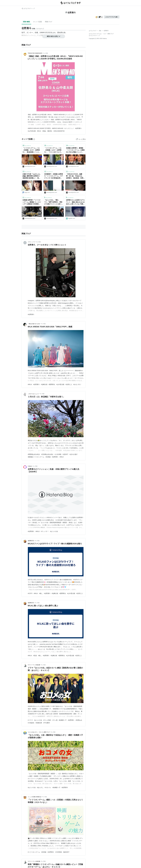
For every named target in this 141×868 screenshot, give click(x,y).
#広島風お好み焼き (47, 454)
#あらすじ (40, 787)
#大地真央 (31, 723)
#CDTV (30, 593)
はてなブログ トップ (28, 8)
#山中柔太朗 (32, 131)
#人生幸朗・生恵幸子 (61, 454)
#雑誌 (44, 131)
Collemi (30, 466)
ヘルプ (105, 34)
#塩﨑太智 (44, 384)
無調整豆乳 (31, 541)
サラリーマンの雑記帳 (34, 665)
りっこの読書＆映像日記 (35, 797)
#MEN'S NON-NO (58, 128)
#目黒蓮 (48, 457)
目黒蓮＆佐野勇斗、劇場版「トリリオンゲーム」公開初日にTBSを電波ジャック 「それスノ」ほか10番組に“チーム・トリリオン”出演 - (75, 150)
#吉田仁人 (69, 384)
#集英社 (50, 131)
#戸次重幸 (46, 723)
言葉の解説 (26, 22)
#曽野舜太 (52, 384)
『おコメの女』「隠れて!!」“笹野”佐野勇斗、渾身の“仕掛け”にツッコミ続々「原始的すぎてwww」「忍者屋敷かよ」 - (53, 202)
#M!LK (39, 131)
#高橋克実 (39, 723)
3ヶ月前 (46, 53)
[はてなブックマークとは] (34, 139)
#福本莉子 (66, 852)
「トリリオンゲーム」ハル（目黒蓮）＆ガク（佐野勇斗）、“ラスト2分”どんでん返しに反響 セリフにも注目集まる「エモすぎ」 (53, 150)
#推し (41, 593)
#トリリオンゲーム (34, 852)
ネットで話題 (38, 22)
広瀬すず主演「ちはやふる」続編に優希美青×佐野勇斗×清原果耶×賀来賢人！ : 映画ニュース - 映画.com (32, 176)
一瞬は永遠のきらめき (34, 324)
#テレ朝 (55, 720)
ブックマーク (27, 145)
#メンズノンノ (69, 128)
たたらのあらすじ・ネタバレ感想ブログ (39, 732)
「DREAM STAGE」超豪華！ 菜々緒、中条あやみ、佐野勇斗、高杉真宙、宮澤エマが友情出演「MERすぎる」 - (75, 176)
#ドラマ (30, 720)
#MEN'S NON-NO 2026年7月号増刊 (39, 128)
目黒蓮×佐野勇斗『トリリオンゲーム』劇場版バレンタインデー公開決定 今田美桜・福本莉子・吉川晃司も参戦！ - (32, 202)
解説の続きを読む (54, 36)
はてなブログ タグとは (95, 34)
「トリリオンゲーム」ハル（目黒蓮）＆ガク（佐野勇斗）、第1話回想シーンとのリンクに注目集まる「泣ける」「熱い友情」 (32, 150)
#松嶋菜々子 (63, 720)
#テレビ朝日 (47, 720)
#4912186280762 (59, 131)
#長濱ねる (79, 720)
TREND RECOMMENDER (35, 53)
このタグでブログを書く (112, 17)
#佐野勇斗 (78, 128)
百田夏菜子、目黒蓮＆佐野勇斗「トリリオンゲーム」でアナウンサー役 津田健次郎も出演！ (54, 176)
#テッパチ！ (45, 531)
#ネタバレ (48, 787)
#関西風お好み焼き (34, 454)
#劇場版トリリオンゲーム (36, 457)
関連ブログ (49, 22)
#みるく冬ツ (77, 384)
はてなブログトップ (94, 35)
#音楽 (35, 656)
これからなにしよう (33, 394)
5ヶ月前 (37, 603)
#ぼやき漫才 (74, 454)
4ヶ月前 (43, 324)
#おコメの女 (54, 531)
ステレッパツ (32, 242)
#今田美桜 (59, 852)
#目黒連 (44, 852)
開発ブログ (111, 34)
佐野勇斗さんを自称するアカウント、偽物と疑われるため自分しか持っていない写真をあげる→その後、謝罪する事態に (75, 202)
